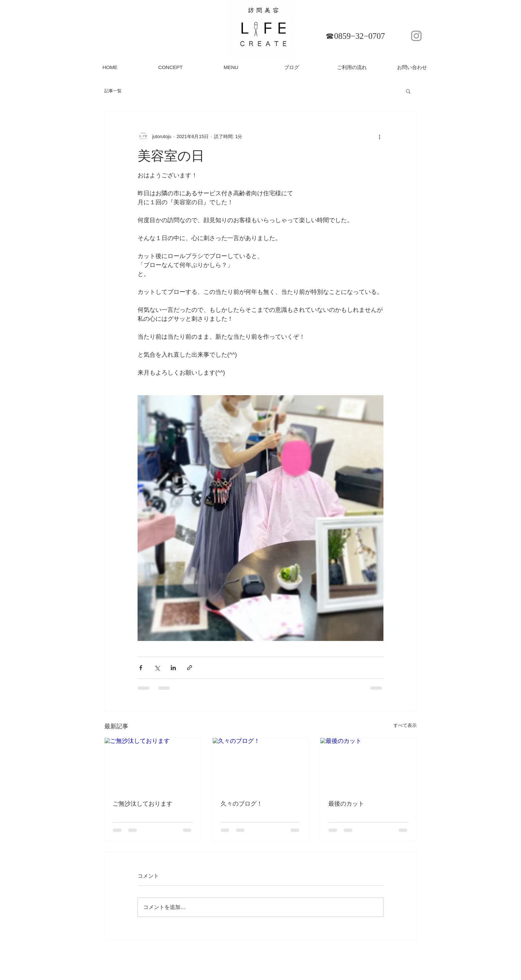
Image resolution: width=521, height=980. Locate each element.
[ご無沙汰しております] (153, 765)
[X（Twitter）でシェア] (157, 668)
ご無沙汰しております (143, 804)
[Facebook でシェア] (141, 668)
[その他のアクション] (379, 136)
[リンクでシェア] (190, 668)
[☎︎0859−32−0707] (355, 36)
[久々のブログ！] (261, 765)
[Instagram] (416, 36)
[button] (408, 91)
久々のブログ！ (242, 804)
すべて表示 (405, 725)
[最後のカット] (368, 765)
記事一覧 (113, 91)
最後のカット (346, 804)
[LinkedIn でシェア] (173, 668)
